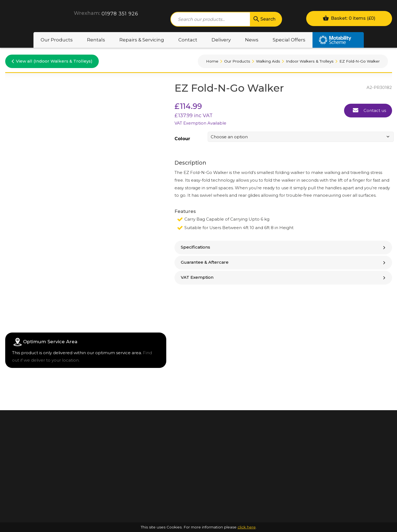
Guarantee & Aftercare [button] (284, 262)
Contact (188, 40)
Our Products (57, 40)
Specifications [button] (284, 247)
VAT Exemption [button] (284, 277)
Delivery (221, 40)
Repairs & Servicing (142, 40)
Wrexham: (87, 13)
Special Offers (289, 40)
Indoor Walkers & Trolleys (310, 61)
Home (212, 61)
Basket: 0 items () (349, 18)
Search (264, 19)
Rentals (96, 40)
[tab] (283, 247)
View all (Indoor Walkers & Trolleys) (52, 61)
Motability (338, 40)
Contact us (369, 110)
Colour (182, 139)
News (252, 40)
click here (247, 527)
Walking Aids (268, 61)
